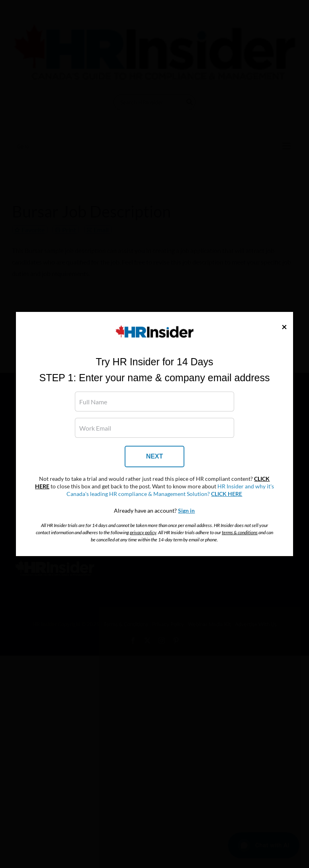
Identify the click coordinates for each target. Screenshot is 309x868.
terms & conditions (240, 532)
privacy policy (143, 532)
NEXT (155, 456)
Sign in (186, 511)
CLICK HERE (227, 494)
